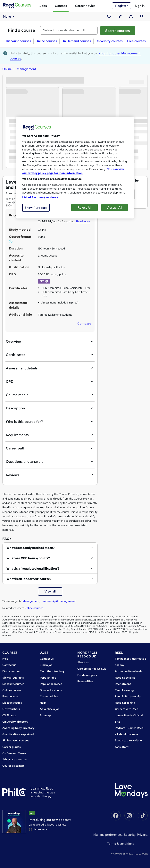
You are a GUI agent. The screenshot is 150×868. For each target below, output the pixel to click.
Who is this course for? (50, 421)
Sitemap (45, 715)
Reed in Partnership (128, 696)
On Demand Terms (14, 753)
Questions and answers (50, 462)
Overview (50, 341)
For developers (87, 675)
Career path (50, 448)
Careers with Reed (127, 709)
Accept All (115, 208)
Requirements (50, 435)
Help (5, 659)
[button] (11, 241)
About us (83, 662)
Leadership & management (58, 601)
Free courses (136, 41)
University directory (15, 722)
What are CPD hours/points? (28, 558)
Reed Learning (124, 690)
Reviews (50, 475)
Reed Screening (125, 703)
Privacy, (142, 835)
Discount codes (12, 703)
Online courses (46, 41)
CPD (50, 382)
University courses (109, 41)
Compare (84, 324)
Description (50, 408)
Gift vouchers (11, 709)
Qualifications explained (18, 734)
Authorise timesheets (129, 671)
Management (26, 69)
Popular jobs (48, 678)
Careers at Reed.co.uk (92, 669)
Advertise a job (50, 709)
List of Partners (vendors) (40, 197)
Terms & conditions (121, 844)
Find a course (22, 30)
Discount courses (18, 41)
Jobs (43, 6)
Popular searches (51, 684)
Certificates (50, 355)
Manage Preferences (108, 835)
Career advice (85, 6)
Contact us (9, 665)
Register (121, 6)
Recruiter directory (52, 671)
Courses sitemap (13, 766)
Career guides (12, 747)
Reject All (84, 208)
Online (7, 69)
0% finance (9, 715)
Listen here (40, 829)
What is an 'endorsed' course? (29, 579)
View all (50, 591)
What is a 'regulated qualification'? (33, 569)
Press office (85, 681)
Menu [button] (9, 16)
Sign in (140, 6)
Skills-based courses (16, 740)
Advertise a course (14, 759)
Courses (61, 6)
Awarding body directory (18, 728)
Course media (50, 395)
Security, (130, 835)
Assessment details (50, 368)
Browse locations (51, 690)
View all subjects (13, 678)
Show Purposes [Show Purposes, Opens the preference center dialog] (36, 208)
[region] (75, 168)
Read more (83, 221)
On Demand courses (76, 41)
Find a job (46, 665)
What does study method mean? (31, 548)
